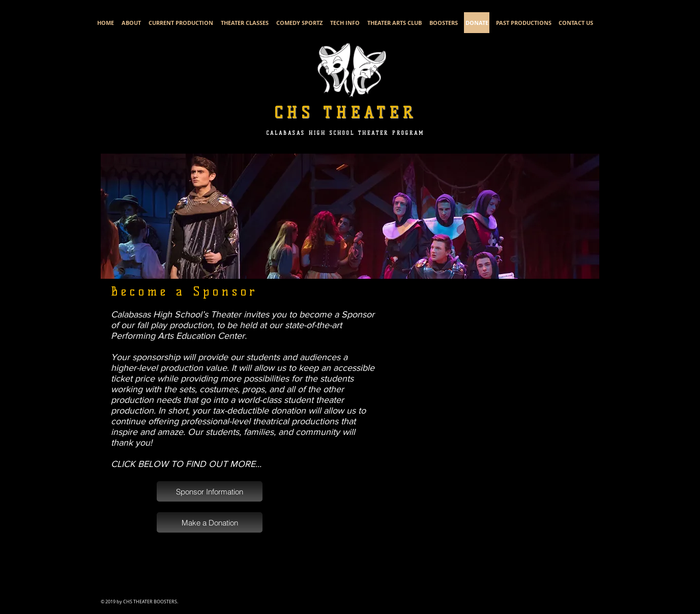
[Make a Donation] (210, 522)
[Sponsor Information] (210, 491)
